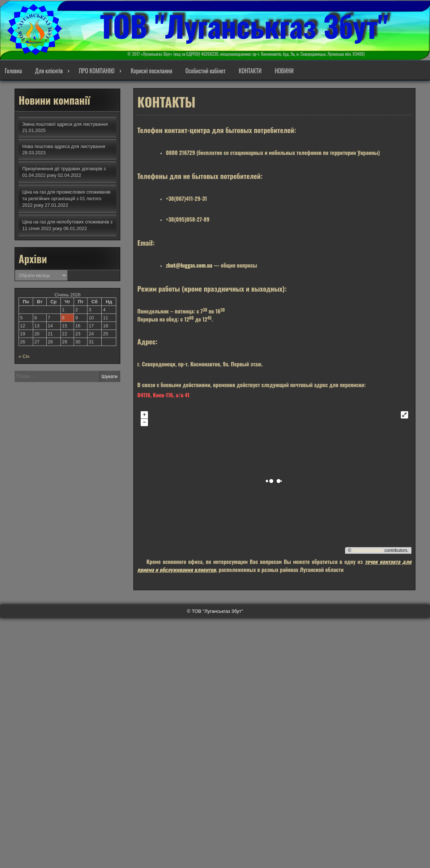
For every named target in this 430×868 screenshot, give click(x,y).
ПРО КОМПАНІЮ (97, 71)
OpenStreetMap (368, 545)
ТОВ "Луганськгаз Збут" (244, 26)
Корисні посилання (152, 71)
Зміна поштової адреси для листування (65, 124)
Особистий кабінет (206, 71)
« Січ (24, 356)
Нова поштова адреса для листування (64, 146)
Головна (13, 71)
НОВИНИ (284, 71)
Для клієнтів (49, 71)
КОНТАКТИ (250, 71)
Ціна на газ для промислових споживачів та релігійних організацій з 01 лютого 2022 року (66, 198)
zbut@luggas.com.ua (189, 259)
